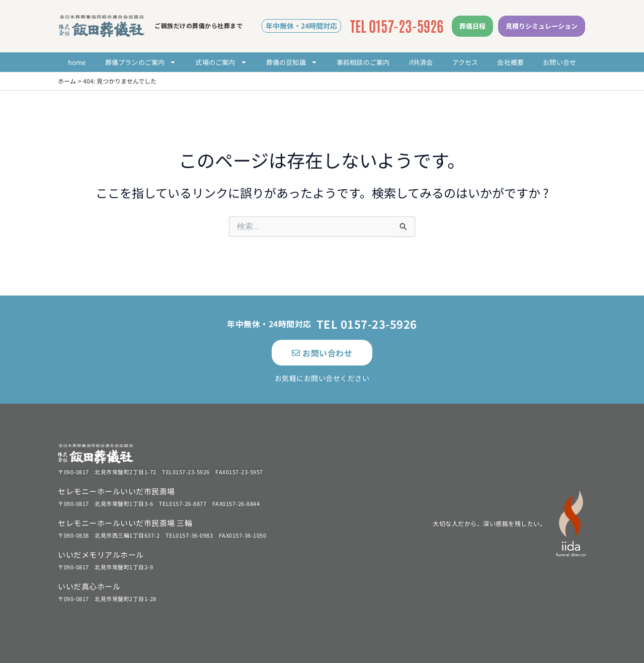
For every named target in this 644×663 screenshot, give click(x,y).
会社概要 (510, 62)
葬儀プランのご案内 (141, 62)
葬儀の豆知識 (292, 62)
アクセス (465, 62)
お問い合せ (559, 62)
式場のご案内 (221, 62)
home (77, 62)
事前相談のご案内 (363, 62)
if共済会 (421, 62)
